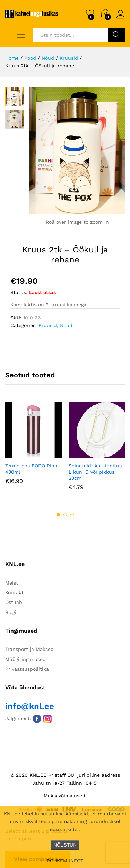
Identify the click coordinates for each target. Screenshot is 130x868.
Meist (12, 583)
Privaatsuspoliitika (27, 669)
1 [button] (58, 515)
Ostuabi (14, 602)
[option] (33, 448)
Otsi (116, 35)
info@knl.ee (30, 706)
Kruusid (48, 325)
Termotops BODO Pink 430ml (31, 469)
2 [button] (65, 515)
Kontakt (14, 592)
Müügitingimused (25, 659)
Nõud (66, 325)
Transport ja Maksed (29, 649)
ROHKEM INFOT (65, 861)
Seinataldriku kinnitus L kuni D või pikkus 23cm (95, 472)
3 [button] (72, 515)
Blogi (11, 612)
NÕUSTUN (65, 845)
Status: (19, 292)
